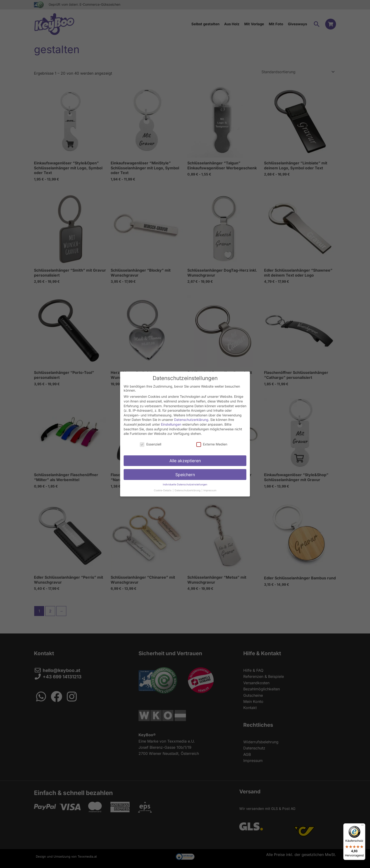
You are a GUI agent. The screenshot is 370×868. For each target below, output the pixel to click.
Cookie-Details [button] (163, 490)
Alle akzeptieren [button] (185, 461)
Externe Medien (212, 444)
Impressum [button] (210, 490)
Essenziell (150, 444)
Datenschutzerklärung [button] (188, 490)
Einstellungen (171, 424)
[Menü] (362, 826)
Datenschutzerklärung (191, 420)
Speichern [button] (185, 475)
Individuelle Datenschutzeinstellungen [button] (185, 485)
